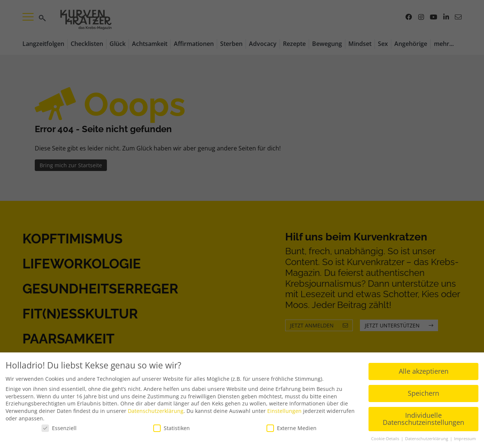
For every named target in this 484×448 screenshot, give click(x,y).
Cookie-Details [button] (386, 438)
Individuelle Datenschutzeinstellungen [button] (423, 419)
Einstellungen (284, 410)
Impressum (465, 438)
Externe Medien (292, 428)
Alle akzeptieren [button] (424, 371)
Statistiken (172, 428)
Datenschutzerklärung (156, 410)
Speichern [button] (423, 393)
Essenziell (59, 428)
